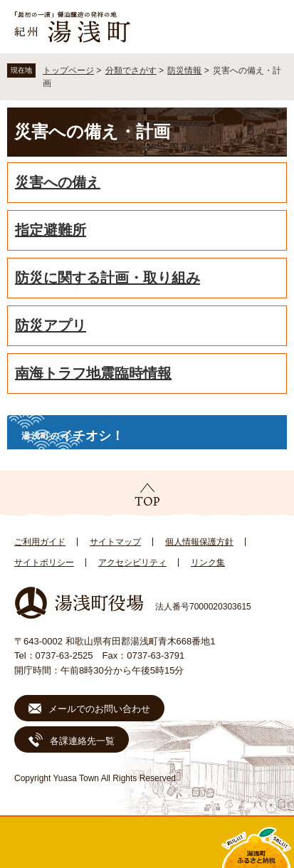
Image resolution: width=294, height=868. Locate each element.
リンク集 (208, 563)
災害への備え (58, 182)
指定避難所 (51, 230)
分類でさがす (131, 70)
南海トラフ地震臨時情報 (93, 373)
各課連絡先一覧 (82, 741)
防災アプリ (51, 325)
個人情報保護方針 (199, 542)
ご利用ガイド (40, 542)
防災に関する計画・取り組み (107, 278)
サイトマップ (115, 542)
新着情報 (110, 842)
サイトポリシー (44, 563)
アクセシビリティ (132, 563)
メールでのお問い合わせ (99, 709)
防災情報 (184, 70)
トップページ (68, 70)
